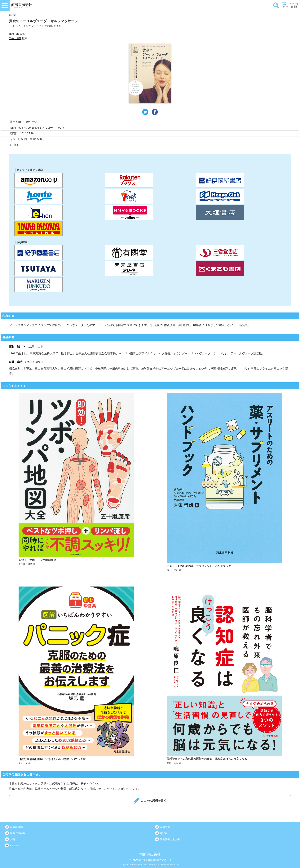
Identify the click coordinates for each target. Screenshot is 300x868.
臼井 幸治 (15, 38)
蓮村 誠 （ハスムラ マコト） (27, 347)
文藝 (12, 839)
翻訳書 (164, 833)
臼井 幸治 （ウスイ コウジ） (27, 362)
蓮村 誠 (14, 34)
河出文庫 (165, 827)
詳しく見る (76, 482)
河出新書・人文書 (170, 839)
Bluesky (14, 846)
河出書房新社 (17, 827)
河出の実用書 (17, 833)
